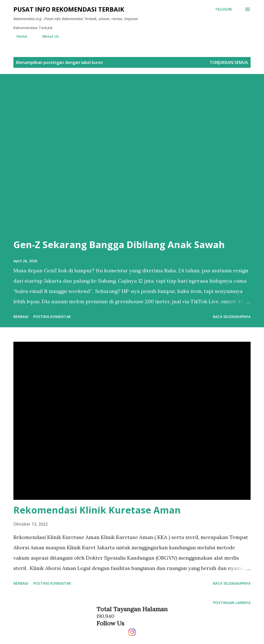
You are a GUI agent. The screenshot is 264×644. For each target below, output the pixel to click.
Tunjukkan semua (229, 62)
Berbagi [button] (21, 317)
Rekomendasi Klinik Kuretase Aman (97, 510)
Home (19, 36)
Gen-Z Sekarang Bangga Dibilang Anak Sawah (119, 245)
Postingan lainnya (232, 603)
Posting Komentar (52, 317)
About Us (47, 36)
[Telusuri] (224, 9)
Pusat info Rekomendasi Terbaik (69, 9)
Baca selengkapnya (232, 317)
